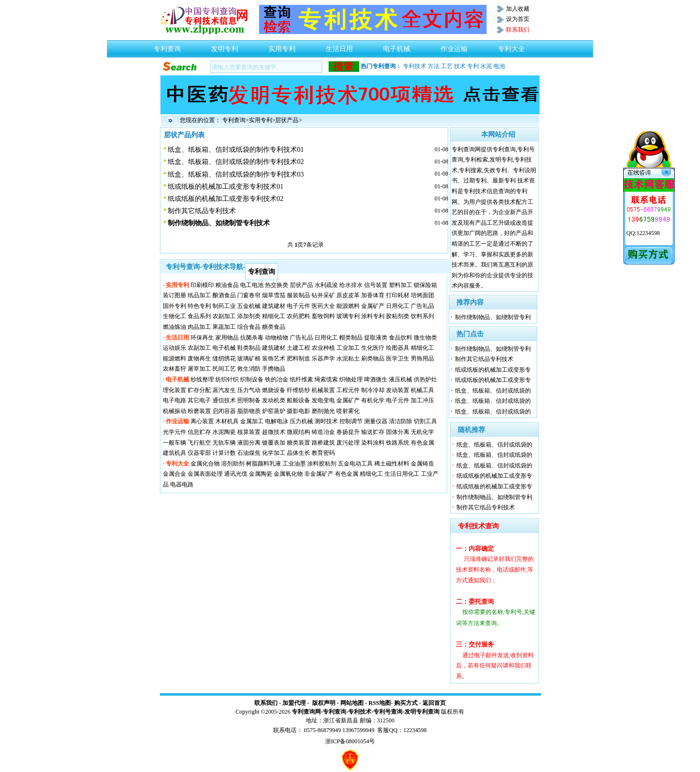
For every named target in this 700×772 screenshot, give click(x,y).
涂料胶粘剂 (322, 464)
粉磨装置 (199, 411)
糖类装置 (298, 443)
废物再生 (199, 359)
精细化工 (274, 316)
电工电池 (252, 285)
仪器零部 (199, 453)
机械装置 (323, 390)
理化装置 (175, 390)
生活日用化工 (402, 474)
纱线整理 (202, 379)
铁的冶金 (277, 379)
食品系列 (199, 316)
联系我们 (266, 703)
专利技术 (415, 66)
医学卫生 (398, 359)
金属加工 (252, 421)
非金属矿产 (319, 474)
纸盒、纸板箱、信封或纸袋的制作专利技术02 (236, 162)
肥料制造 (298, 359)
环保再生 (202, 338)
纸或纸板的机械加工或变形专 (493, 370)
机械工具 (422, 390)
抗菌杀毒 (252, 338)
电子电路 (175, 400)
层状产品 (287, 120)
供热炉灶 (425, 379)
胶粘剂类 (398, 316)
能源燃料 (348, 306)
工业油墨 (294, 464)
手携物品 (274, 369)
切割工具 (425, 421)
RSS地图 (380, 703)
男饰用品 (422, 359)
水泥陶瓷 (224, 432)
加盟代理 (294, 703)
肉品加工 (199, 327)
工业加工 (348, 348)
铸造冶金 (323, 432)
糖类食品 (274, 327)
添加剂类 (249, 316)
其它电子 (199, 400)
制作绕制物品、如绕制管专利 (493, 317)
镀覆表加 (274, 443)
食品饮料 (401, 338)
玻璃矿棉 (249, 359)
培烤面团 (422, 295)
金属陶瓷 (261, 474)
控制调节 (351, 421)
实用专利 (282, 46)
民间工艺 (224, 369)
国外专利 (175, 306)
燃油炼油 (175, 327)
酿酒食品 (224, 295)
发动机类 (274, 400)
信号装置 (376, 285)
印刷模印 (202, 285)
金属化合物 (205, 464)
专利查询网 (306, 712)
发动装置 (398, 390)
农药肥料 (298, 316)
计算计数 (224, 453)
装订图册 (175, 295)
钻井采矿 (323, 295)
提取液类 (376, 338)
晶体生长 (298, 453)
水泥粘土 (348, 359)
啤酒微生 (376, 379)
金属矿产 (373, 306)
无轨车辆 (224, 443)
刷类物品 (373, 359)
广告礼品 (422, 306)
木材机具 (227, 421)
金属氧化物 (288, 474)
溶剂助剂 (233, 464)
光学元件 (175, 432)
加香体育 (373, 295)
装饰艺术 (274, 359)
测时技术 (326, 421)
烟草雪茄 (274, 295)
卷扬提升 (348, 432)
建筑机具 (175, 453)
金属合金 (175, 474)
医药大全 (323, 306)
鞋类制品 (249, 348)
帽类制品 (351, 338)
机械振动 (175, 411)
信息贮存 (199, 432)
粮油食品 (227, 285)
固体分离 (398, 432)
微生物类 (425, 338)
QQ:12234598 (643, 233)
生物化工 (175, 316)
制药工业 (224, 306)
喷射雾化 (348, 411)
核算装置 (249, 432)
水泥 (486, 66)
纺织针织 (227, 379)
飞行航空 (199, 443)
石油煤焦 (249, 453)
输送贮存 (373, 432)
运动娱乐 (175, 348)
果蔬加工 (224, 327)
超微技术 (274, 432)
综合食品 (249, 327)
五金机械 (249, 306)
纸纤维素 (301, 379)
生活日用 (339, 46)
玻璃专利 (348, 316)
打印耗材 (398, 295)
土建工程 (298, 348)
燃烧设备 (274, 390)
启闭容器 (224, 411)
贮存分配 (199, 390)
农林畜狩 (175, 369)
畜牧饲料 (323, 316)
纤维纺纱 (298, 390)
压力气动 (249, 390)
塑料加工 (401, 285)
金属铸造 (422, 464)
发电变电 (323, 400)
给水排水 (351, 285)
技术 (460, 66)
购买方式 (406, 703)
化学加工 (274, 453)
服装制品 (298, 295)
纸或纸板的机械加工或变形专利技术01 (226, 187)
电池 (499, 66)
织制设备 (252, 379)
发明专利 (225, 46)
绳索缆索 (326, 379)
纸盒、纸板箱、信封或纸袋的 (493, 391)
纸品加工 (199, 295)
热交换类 (277, 285)
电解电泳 (277, 421)
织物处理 (351, 379)
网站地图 (352, 703)
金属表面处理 (205, 474)
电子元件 (298, 306)
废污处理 (348, 443)
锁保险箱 (425, 285)
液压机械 (401, 379)
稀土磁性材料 (392, 464)
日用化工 (398, 306)
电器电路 (182, 485)
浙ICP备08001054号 (350, 741)
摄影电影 (298, 411)
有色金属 (422, 443)
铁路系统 (398, 443)
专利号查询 (388, 712)
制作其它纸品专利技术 (202, 211)
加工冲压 (422, 400)
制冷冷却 (373, 390)
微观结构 (298, 432)
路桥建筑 (323, 443)
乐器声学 (323, 359)
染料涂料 (373, 443)
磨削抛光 (323, 411)
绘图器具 (398, 348)
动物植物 (277, 338)
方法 (434, 66)
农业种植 (323, 348)
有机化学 (373, 400)
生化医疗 (373, 348)
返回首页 (434, 703)
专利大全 (511, 46)
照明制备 (249, 400)
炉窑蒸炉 (274, 411)
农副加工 (224, 316)
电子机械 (397, 46)
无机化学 (422, 432)
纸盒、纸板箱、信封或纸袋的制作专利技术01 (236, 150)
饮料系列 (422, 316)
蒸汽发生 (224, 390)
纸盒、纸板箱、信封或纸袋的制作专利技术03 (236, 174)
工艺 (447, 66)
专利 (473, 66)
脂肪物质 (249, 411)
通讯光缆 (236, 474)
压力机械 (301, 421)
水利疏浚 (326, 285)
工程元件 (348, 390)
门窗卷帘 (249, 295)
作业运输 (454, 46)
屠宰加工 (199, 369)
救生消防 (249, 369)
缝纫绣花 (224, 359)
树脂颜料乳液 (263, 464)
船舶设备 (298, 400)
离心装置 (202, 421)
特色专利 (199, 306)
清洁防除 (401, 421)
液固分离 (249, 443)
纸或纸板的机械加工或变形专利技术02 (226, 199)
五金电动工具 (355, 464)
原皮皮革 (348, 295)
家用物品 (227, 338)
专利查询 (167, 46)
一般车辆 (175, 443)
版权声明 (324, 703)
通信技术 (224, 400)
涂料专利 (373, 316)
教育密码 (323, 453)
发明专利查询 (422, 712)
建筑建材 (274, 306)
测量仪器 (376, 421)
